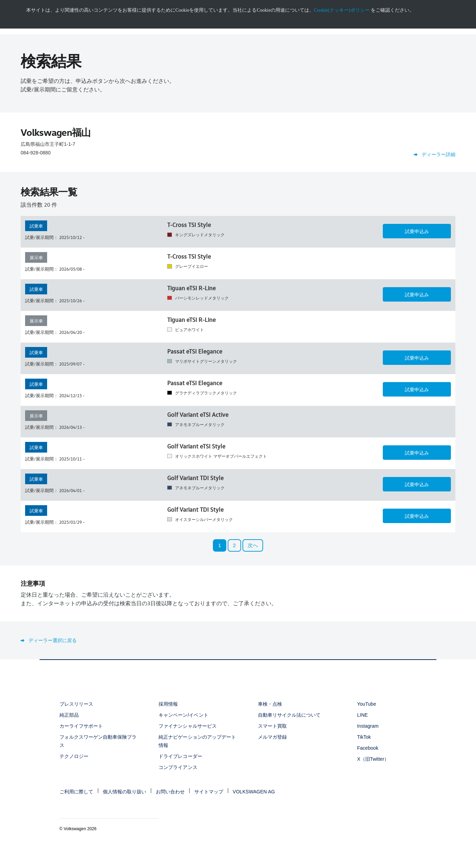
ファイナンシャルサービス (187, 726)
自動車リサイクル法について (289, 715)
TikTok (364, 737)
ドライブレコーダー (180, 756)
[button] (417, 231)
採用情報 (168, 704)
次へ (253, 545)
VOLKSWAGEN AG (254, 792)
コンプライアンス (178, 767)
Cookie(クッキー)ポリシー (342, 10)
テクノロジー (74, 756)
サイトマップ (209, 792)
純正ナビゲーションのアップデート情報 (197, 741)
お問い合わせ (170, 792)
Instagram (368, 726)
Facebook (368, 748)
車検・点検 (270, 704)
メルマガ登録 (272, 737)
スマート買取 (272, 726)
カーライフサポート (81, 726)
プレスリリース (76, 704)
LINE (362, 715)
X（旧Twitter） (373, 759)
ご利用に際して (76, 792)
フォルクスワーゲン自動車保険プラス (98, 741)
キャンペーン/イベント (183, 715)
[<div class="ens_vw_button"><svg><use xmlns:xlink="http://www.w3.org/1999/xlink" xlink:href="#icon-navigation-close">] (475, 2)
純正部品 (69, 715)
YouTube (366, 704)
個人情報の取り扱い (125, 792)
